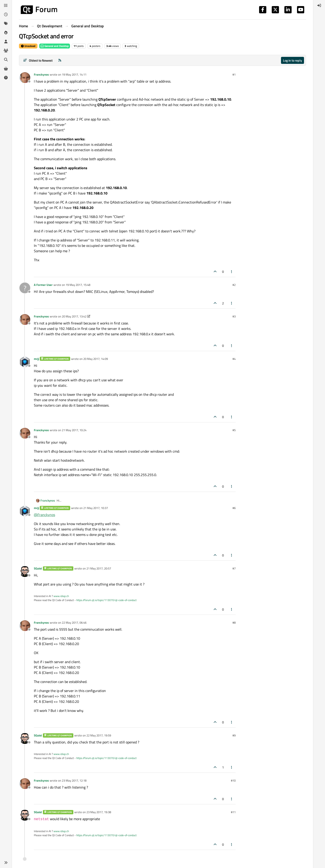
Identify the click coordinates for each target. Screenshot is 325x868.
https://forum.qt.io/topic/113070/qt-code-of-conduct (106, 600)
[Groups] (6, 51)
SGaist (38, 568)
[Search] (6, 60)
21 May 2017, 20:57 (99, 568)
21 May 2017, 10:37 (96, 508)
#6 (234, 508)
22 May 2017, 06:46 (74, 623)
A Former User (43, 285)
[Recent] (6, 14)
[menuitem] (319, 5)
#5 (234, 430)
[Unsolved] (6, 78)
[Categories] (6, 5)
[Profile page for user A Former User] (25, 288)
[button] (6, 863)
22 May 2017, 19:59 (99, 735)
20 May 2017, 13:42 (74, 316)
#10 (233, 780)
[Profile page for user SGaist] (25, 572)
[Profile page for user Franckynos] (25, 78)
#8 (234, 623)
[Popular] (6, 32)
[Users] (6, 42)
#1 (234, 74)
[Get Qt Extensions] (6, 69)
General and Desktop (55, 46)
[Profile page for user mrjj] (25, 362)
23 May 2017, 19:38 (99, 812)
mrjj (36, 359)
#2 (234, 285)
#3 (234, 316)
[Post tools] (232, 272)
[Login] (319, 5)
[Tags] (6, 23)
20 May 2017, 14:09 (96, 359)
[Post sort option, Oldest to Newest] (38, 60)
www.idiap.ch (61, 596)
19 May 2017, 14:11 (74, 74)
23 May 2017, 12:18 (74, 780)
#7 (234, 568)
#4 (234, 359)
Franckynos (41, 74)
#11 (233, 812)
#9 (234, 735)
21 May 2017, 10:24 (74, 430)
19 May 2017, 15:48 (78, 285)
